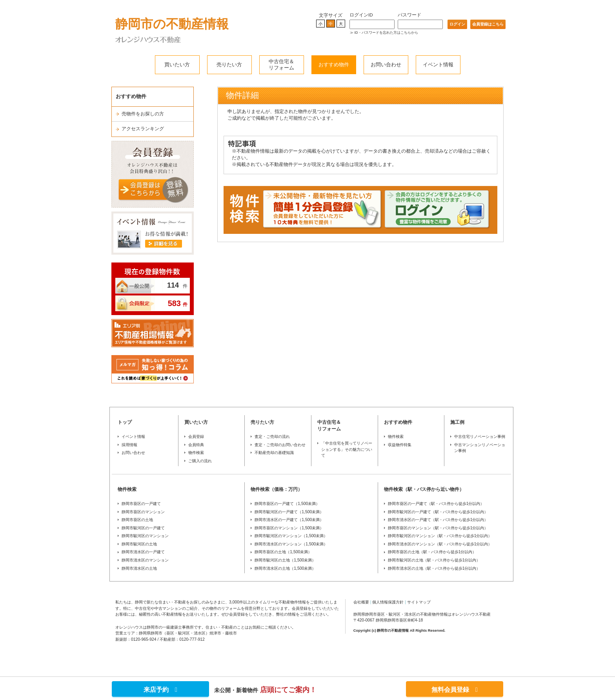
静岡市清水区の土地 (139, 568)
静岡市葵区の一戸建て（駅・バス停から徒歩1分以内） (436, 504)
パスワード (409, 15)
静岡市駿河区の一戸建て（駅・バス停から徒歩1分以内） (438, 512)
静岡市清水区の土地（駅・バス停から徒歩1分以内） (434, 568)
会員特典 (196, 445)
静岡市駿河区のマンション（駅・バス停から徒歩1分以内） (440, 536)
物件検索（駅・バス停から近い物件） (424, 489)
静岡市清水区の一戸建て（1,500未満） (289, 520)
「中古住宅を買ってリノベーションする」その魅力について (347, 449)
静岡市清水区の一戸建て (143, 552)
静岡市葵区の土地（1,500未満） (283, 552)
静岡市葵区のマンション (143, 512)
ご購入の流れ (200, 461)
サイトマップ (419, 602)
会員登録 (196, 437)
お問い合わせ (386, 65)
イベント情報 (438, 65)
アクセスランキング (143, 129)
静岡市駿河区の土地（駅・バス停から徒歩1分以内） (434, 560)
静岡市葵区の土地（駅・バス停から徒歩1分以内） (432, 552)
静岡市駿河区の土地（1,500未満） (285, 560)
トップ (125, 422)
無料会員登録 (455, 690)
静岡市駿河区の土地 (139, 544)
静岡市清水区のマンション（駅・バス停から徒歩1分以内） (440, 544)
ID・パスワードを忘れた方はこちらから (386, 33)
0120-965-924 (144, 639)
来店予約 (160, 690)
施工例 (457, 422)
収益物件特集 (400, 445)
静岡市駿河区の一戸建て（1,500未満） (289, 512)
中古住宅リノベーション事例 (480, 437)
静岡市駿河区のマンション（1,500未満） (291, 536)
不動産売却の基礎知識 (274, 453)
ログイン (457, 24)
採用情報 (129, 445)
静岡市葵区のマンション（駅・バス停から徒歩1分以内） (438, 528)
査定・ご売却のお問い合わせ (280, 445)
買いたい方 (177, 65)
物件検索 (196, 453)
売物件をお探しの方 (143, 114)
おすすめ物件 (334, 65)
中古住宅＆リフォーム (281, 65)
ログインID (361, 15)
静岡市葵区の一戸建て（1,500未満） (287, 504)
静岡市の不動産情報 (172, 24)
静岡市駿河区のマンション (145, 536)
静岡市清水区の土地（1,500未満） (285, 568)
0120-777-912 (192, 639)
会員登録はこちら (488, 24)
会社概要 (361, 602)
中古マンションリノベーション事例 (480, 448)
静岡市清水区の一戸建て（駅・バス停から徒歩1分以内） (438, 520)
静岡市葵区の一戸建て (141, 504)
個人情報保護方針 (388, 602)
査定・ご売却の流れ (272, 437)
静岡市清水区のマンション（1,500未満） (291, 544)
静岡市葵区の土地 (137, 520)
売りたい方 (229, 65)
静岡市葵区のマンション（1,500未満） (289, 528)
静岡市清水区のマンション (145, 560)
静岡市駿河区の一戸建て (143, 528)
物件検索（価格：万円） (277, 489)
